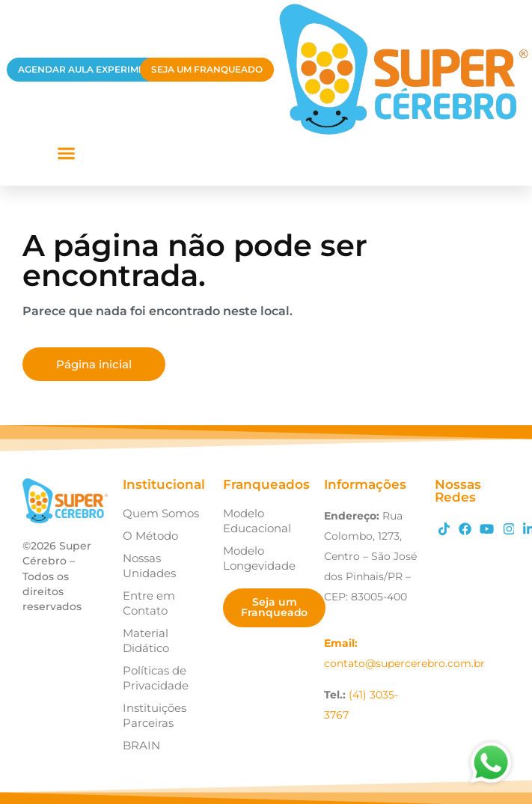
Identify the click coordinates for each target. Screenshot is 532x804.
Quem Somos (161, 513)
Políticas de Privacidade (156, 678)
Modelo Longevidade (259, 558)
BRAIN (141, 745)
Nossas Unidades (149, 566)
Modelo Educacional (257, 521)
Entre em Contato (149, 603)
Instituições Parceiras (155, 715)
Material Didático (146, 640)
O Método (150, 536)
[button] (66, 153)
